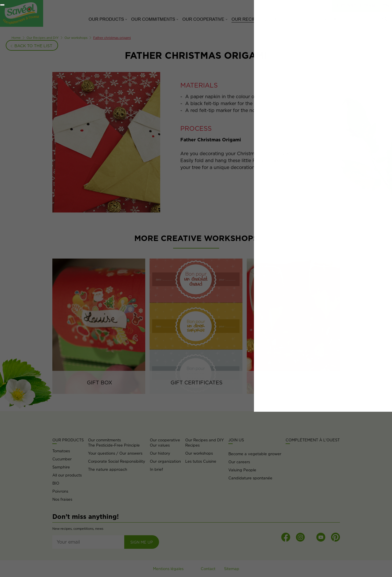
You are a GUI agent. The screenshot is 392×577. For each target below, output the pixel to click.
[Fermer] (2, 5)
